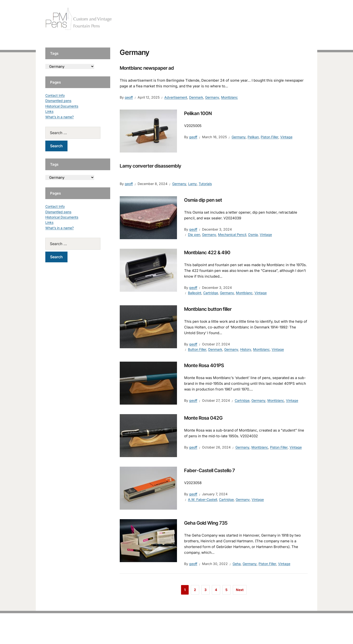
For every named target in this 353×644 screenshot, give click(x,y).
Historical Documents (62, 106)
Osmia (253, 235)
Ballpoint (195, 293)
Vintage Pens (273, 19)
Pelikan (253, 137)
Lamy (192, 184)
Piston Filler (270, 137)
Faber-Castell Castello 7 (210, 470)
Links (49, 111)
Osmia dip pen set (203, 200)
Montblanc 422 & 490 (207, 253)
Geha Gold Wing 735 (206, 523)
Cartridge (211, 293)
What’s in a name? (60, 117)
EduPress (186, 633)
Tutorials (298, 19)
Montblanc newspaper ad (147, 68)
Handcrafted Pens (241, 19)
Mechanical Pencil (232, 235)
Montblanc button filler (208, 309)
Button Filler (197, 349)
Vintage (286, 137)
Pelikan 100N (198, 113)
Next (240, 590)
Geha (237, 564)
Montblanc (229, 97)
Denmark (196, 97)
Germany (212, 97)
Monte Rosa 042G (203, 418)
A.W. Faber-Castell (202, 499)
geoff (129, 97)
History (246, 349)
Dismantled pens (58, 101)
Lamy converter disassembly (151, 166)
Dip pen (194, 235)
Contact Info (55, 95)
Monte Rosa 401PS (204, 365)
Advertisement (176, 97)
